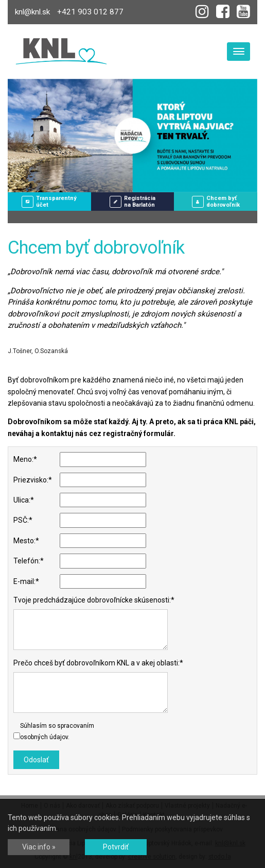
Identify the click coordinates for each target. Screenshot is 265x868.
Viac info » (39, 847)
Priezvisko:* (33, 480)
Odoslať (36, 760)
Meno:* (25, 459)
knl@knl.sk (32, 12)
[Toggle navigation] (238, 52)
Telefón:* (29, 561)
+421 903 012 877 (90, 12)
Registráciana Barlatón (132, 202)
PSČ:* (23, 520)
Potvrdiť (116, 847)
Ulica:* (24, 500)
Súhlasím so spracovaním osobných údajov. (57, 731)
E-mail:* (26, 581)
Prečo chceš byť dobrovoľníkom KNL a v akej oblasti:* (98, 663)
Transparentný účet (49, 202)
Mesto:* (26, 541)
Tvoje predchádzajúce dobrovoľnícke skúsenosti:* (94, 600)
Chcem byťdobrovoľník (216, 202)
